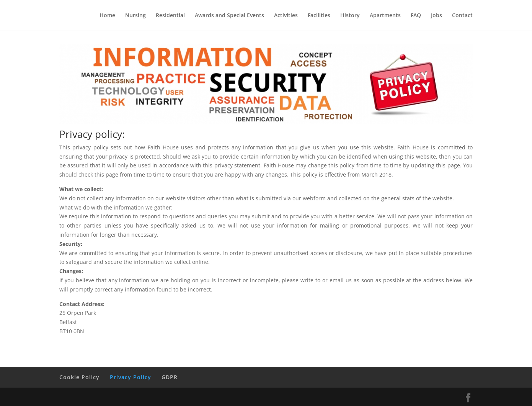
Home (107, 16)
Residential (170, 16)
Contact (462, 16)
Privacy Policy (131, 377)
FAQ (416, 16)
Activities (286, 16)
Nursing (135, 16)
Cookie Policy (79, 377)
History (350, 16)
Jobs (437, 16)
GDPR (170, 377)
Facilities (319, 16)
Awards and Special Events (229, 16)
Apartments (385, 16)
